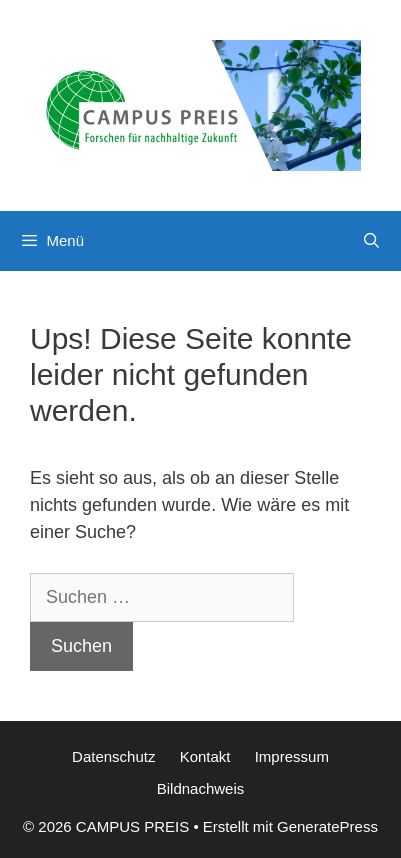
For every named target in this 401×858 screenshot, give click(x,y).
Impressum (292, 756)
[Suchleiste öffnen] (371, 241)
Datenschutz (113, 756)
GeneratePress (327, 826)
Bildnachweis (201, 788)
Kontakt (205, 756)
